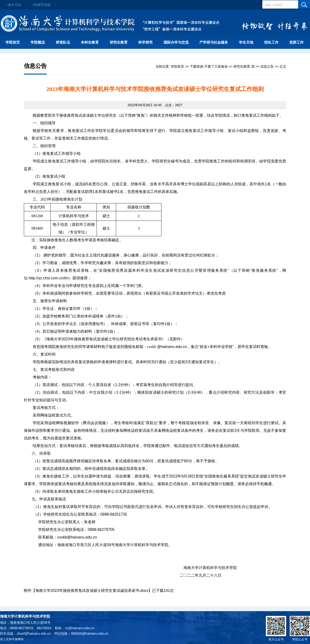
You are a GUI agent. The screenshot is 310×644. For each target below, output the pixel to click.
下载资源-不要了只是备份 (209, 66)
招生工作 (271, 42)
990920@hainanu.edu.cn (90, 634)
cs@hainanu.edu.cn (80, 628)
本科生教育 (90, 42)
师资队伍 (63, 42)
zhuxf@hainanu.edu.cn (34, 634)
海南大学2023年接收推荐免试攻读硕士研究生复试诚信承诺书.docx (92, 591)
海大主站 (13, 5)
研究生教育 (119, 42)
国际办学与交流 (176, 42)
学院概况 (38, 42)
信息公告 (267, 66)
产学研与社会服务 (214, 42)
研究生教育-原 (244, 66)
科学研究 (145, 42)
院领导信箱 (41, 5)
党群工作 (296, 42)
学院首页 (13, 42)
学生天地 (246, 42)
